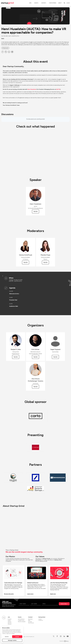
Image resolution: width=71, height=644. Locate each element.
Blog (29, 620)
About (60, 3)
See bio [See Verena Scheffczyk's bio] (26, 262)
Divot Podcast (31, 623)
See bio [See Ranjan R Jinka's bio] (16, 357)
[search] (64, 3)
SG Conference (21, 619)
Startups (9, 622)
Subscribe (64, 604)
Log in (68, 3)
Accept (17, 637)
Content (44, 3)
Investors (10, 619)
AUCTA (58, 89)
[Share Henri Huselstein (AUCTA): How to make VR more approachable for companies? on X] (6, 52)
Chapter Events (21, 620)
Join (30, 3)
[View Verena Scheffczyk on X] (26, 252)
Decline (7, 637)
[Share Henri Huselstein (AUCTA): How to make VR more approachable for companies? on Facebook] (3, 52)
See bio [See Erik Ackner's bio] (36, 357)
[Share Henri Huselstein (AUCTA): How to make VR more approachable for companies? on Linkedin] (9, 52)
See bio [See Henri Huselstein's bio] (36, 211)
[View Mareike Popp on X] (45, 252)
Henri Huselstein (32, 89)
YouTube (30, 622)
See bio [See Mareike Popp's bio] (45, 262)
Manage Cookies (12, 640)
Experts (9, 620)
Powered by (64, 641)
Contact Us (41, 620)
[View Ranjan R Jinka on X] (16, 347)
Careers (40, 619)
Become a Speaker (22, 622)
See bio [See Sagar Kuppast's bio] (55, 357)
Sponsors (10, 623)
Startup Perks (53, 3)
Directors (10, 624)
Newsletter (30, 619)
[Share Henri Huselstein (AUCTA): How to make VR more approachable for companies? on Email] (12, 52)
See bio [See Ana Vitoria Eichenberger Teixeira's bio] (36, 387)
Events (36, 3)
